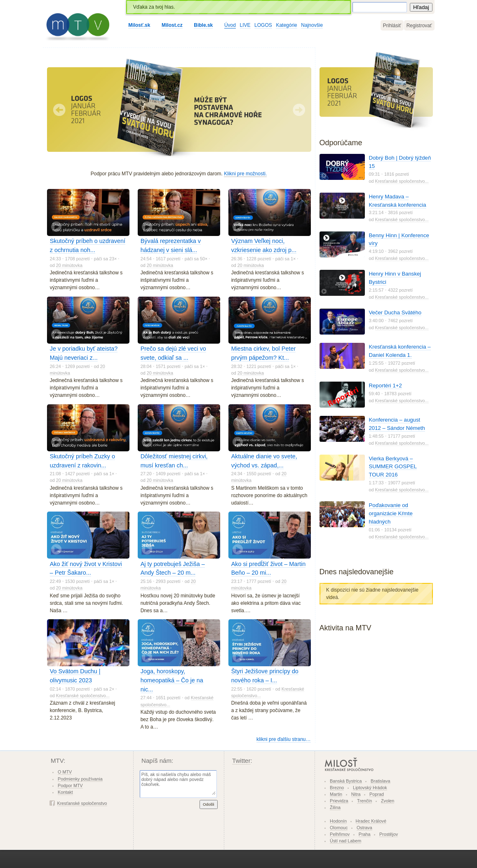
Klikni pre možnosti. (245, 174)
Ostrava (364, 828)
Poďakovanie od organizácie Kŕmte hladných (391, 513)
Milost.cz (172, 25)
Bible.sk (203, 25)
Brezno (337, 788)
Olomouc (339, 828)
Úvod (230, 25)
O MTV (65, 772)
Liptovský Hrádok (370, 788)
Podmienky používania (80, 779)
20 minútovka (69, 265)
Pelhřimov (340, 834)
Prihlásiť (392, 26)
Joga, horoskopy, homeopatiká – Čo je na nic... (172, 680)
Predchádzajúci (59, 110)
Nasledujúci (299, 110)
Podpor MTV (70, 785)
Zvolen (388, 801)
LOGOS (263, 25)
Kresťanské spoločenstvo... (83, 696)
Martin (336, 794)
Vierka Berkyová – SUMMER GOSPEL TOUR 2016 (393, 467)
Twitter (241, 761)
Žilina (335, 807)
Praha (365, 834)
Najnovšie (312, 25)
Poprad (377, 794)
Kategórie (286, 25)
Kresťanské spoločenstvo (82, 803)
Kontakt (65, 792)
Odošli (209, 804)
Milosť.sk (139, 25)
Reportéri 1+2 (385, 386)
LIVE (245, 25)
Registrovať (419, 26)
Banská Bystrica (346, 781)
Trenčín (364, 801)
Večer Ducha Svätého (395, 313)
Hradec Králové (371, 821)
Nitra (356, 794)
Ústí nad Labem (345, 841)
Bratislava (380, 781)
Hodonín (338, 821)
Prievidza (339, 801)
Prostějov (389, 834)
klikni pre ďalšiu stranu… (283, 739)
